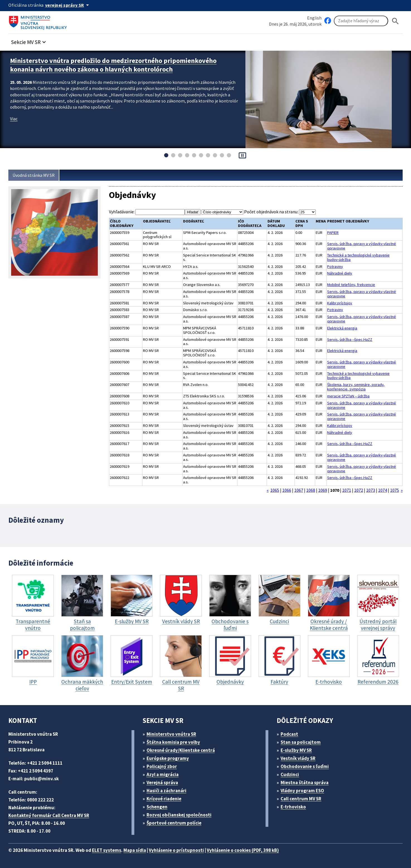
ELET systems (107, 850)
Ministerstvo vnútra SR (171, 734)
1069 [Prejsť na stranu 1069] (323, 490)
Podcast (289, 734)
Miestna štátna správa (305, 783)
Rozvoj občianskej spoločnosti (179, 815)
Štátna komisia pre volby (173, 742)
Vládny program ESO (302, 791)
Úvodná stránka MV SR (34, 175)
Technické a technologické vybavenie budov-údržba (358, 258)
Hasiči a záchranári (166, 791)
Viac (14, 119)
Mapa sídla (135, 850)
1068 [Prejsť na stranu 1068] (311, 490)
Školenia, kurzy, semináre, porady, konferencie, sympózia (356, 387)
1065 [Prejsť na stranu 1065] (275, 490)
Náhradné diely (340, 273)
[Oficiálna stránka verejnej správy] (68, 5)
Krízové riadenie (164, 799)
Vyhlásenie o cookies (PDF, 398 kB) (243, 850)
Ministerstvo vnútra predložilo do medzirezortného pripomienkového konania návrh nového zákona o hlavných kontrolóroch (113, 65)
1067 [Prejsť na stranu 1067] (299, 490)
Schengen (157, 807)
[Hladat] (395, 21)
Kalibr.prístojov (340, 303)
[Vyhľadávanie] (361, 21)
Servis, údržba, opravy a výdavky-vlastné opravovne (362, 246)
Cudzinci (290, 774)
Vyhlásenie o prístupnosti (176, 850)
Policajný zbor (162, 766)
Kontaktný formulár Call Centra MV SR (49, 815)
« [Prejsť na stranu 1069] (268, 490)
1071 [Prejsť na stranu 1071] (347, 490)
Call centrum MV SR (301, 799)
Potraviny (335, 267)
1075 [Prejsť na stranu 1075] (395, 490)
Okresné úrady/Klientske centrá (181, 750)
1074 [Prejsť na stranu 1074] (383, 490)
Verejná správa (162, 783)
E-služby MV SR (296, 750)
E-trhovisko (293, 807)
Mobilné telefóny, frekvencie (351, 285)
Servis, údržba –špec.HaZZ (350, 340)
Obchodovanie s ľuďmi (305, 766)
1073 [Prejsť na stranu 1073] (371, 490)
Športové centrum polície (174, 823)
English (314, 18)
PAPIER (333, 233)
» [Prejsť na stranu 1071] (402, 490)
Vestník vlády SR (298, 758)
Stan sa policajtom (301, 742)
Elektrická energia (342, 328)
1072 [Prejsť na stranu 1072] (359, 490)
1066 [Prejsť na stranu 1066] (287, 490)
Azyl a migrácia (163, 774)
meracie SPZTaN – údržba (348, 396)
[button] (29, 41)
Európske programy (168, 758)
